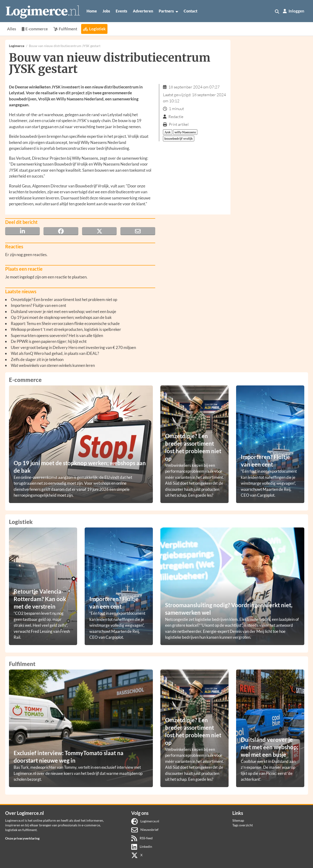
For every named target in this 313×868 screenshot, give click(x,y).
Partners (168, 11)
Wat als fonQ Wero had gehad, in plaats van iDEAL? (55, 353)
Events (121, 11)
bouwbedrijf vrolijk (179, 138)
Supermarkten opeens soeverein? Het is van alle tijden (57, 335)
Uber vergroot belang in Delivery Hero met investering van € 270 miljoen (73, 347)
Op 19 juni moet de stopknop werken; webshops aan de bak (61, 317)
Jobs (106, 11)
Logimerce (17, 46)
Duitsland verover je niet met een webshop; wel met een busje (63, 311)
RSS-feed (142, 838)
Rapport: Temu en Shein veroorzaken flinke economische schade (65, 323)
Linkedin (142, 846)
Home (92, 11)
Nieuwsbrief (145, 830)
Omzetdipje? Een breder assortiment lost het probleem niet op (64, 299)
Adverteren (143, 11)
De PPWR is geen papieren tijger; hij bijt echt (49, 341)
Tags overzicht (243, 825)
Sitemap (238, 820)
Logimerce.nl (145, 821)
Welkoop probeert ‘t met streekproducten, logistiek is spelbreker (66, 329)
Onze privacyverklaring (22, 838)
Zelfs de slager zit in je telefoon (37, 359)
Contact (190, 11)
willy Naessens (185, 132)
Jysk (168, 132)
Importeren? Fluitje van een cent (38, 305)
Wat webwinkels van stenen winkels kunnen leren (53, 365)
